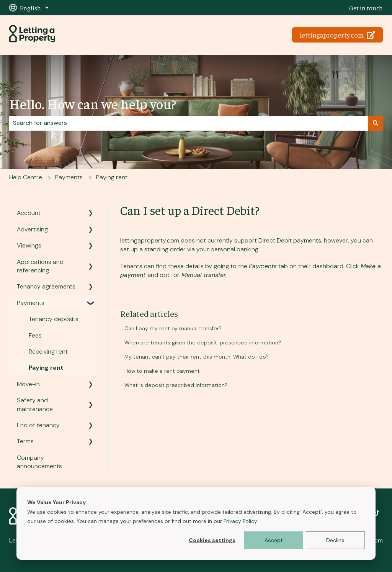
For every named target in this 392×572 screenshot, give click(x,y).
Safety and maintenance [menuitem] (35, 404)
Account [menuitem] (29, 213)
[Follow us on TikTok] (377, 513)
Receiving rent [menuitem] (48, 352)
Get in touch (366, 8)
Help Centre (26, 177)
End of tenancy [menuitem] (38, 425)
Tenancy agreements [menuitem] (46, 286)
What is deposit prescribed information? (176, 385)
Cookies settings (212, 540)
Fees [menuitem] (35, 335)
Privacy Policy (240, 521)
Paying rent (112, 177)
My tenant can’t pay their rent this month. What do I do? (197, 357)
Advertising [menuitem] (32, 229)
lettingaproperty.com (338, 35)
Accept (274, 540)
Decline (335, 540)
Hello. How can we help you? (93, 103)
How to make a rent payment (162, 371)
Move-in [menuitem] (28, 384)
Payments (69, 177)
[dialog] (196, 523)
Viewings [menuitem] (29, 245)
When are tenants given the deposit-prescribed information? (203, 343)
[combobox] (189, 123)
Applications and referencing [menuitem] (40, 266)
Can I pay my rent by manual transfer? (173, 328)
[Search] (376, 123)
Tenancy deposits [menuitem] (54, 319)
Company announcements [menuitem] (39, 462)
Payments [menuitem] (31, 303)
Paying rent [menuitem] (46, 368)
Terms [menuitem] (25, 441)
